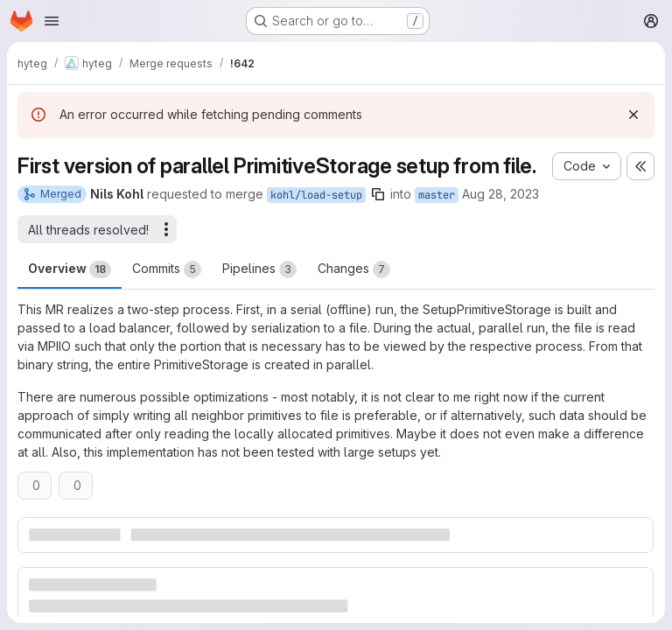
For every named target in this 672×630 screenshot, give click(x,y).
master (437, 195)
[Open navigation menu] (52, 21)
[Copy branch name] (378, 194)
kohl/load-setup (316, 195)
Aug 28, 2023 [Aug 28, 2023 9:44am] (500, 194)
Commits (167, 269)
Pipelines (259, 269)
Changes (354, 269)
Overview (70, 269)
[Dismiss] (633, 115)
